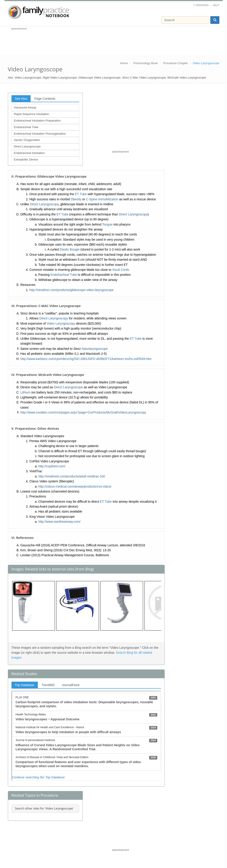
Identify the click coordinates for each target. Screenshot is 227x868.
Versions (202, 5)
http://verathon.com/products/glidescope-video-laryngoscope (72, 290)
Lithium (26, 392)
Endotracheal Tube (26, 127)
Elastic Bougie (70, 249)
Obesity (76, 199)
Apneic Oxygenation (27, 140)
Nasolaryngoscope (95, 349)
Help (216, 5)
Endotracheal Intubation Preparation (37, 121)
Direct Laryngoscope (27, 146)
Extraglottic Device (26, 159)
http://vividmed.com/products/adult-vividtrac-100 (72, 476)
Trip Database (25, 685)
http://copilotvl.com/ (52, 466)
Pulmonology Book (146, 63)
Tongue (107, 224)
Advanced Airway (25, 107)
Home (124, 63)
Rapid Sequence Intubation (32, 114)
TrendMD (48, 685)
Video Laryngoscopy (61, 323)
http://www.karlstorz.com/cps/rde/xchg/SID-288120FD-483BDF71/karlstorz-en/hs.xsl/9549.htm (86, 359)
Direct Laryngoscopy (44, 204)
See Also (21, 99)
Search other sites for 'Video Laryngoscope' (44, 808)
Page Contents (45, 99)
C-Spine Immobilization (102, 199)
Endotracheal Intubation (29, 153)
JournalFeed (71, 685)
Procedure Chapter (176, 63)
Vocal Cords (121, 270)
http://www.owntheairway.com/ (60, 522)
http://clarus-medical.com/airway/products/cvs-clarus (75, 486)
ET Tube (81, 194)
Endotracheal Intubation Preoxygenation (40, 134)
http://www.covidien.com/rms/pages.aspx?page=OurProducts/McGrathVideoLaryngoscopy (83, 412)
